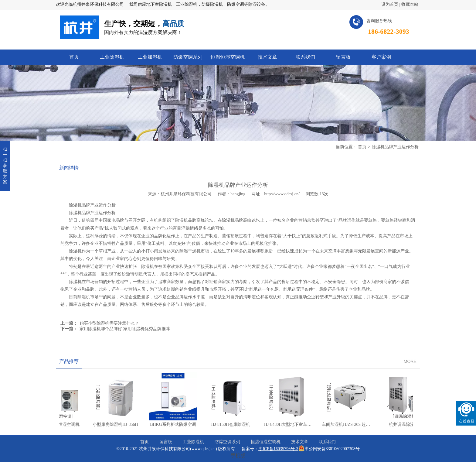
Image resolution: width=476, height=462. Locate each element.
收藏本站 (410, 4)
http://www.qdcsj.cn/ (282, 194)
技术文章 (300, 442)
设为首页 (390, 4)
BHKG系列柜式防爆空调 (171, 424)
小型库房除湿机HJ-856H (113, 424)
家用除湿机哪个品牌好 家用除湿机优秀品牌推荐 (125, 329)
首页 (362, 147)
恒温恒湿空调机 (266, 442)
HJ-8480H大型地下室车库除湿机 (292, 424)
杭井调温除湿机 (402, 424)
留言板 (166, 442)
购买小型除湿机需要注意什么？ (109, 323)
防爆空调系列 (227, 442)
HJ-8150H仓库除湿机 (229, 424)
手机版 (238, 455)
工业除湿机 (193, 442)
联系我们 (327, 442)
